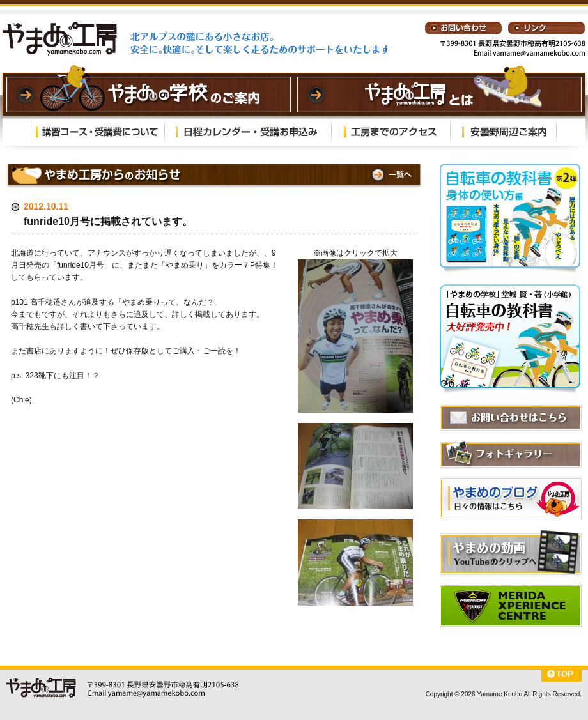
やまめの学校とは (439, 95)
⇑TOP (561, 676)
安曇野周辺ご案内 (503, 131)
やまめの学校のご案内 (149, 95)
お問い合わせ (463, 28)
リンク (546, 28)
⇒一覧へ (391, 175)
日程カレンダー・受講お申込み (248, 131)
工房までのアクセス (391, 131)
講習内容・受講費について (98, 131)
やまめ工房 (60, 39)
